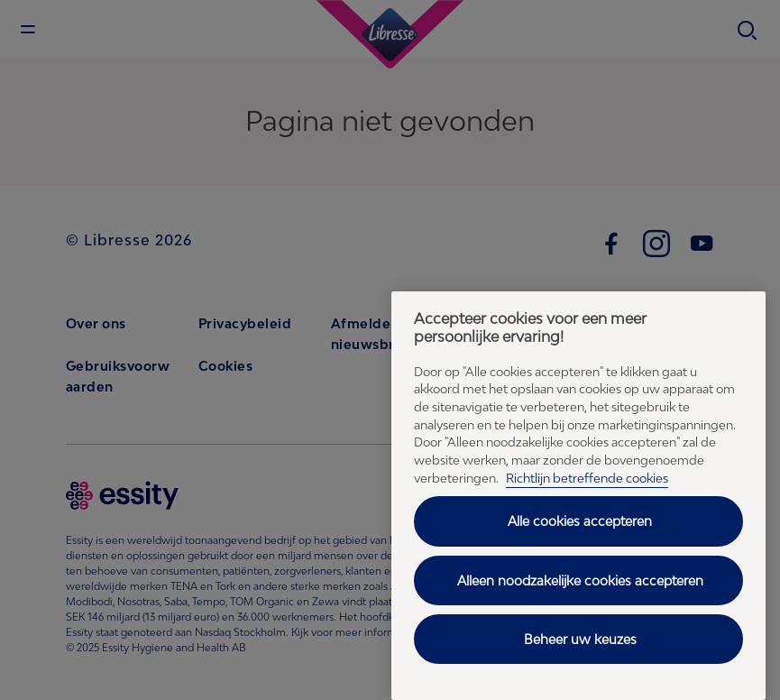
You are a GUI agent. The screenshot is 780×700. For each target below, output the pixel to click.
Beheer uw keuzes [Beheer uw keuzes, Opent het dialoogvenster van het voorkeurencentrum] (580, 639)
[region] (578, 496)
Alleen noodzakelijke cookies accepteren (580, 580)
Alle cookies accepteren (580, 521)
